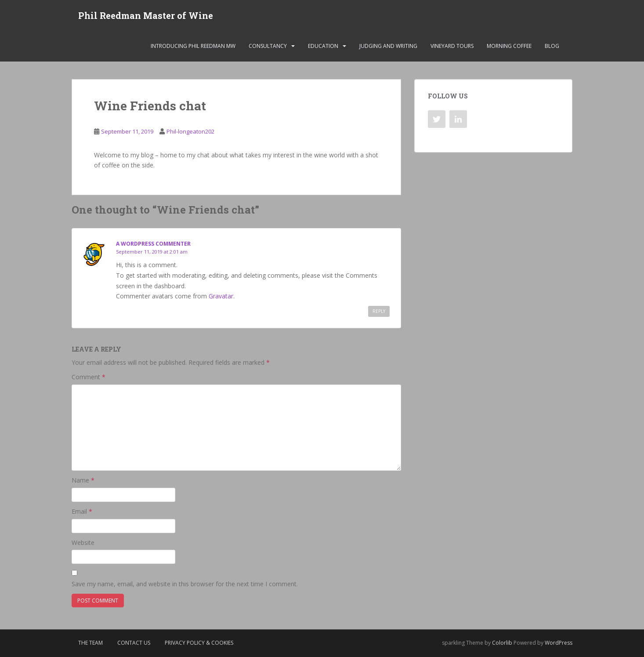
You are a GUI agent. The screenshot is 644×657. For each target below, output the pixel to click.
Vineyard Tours (452, 46)
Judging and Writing (388, 46)
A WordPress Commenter (153, 244)
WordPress (559, 643)
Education (323, 46)
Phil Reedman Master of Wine (146, 15)
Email (82, 511)
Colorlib (502, 643)
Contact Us (134, 643)
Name (83, 481)
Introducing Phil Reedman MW (193, 46)
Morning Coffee (509, 46)
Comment (89, 377)
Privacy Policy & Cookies (199, 643)
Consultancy (268, 46)
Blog (552, 46)
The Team (90, 643)
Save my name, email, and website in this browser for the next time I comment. (185, 584)
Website (83, 543)
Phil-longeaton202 (190, 131)
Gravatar (221, 296)
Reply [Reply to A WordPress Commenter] (379, 311)
